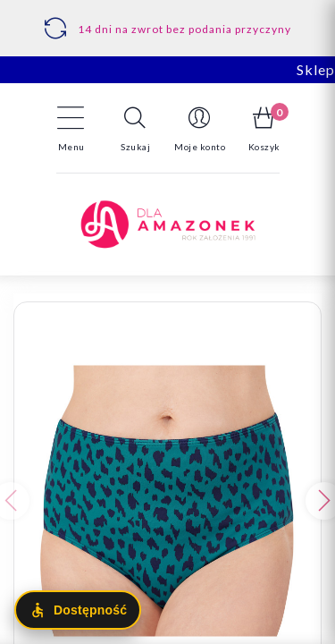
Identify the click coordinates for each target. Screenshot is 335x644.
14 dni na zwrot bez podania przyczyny (184, 29)
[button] (136, 129)
